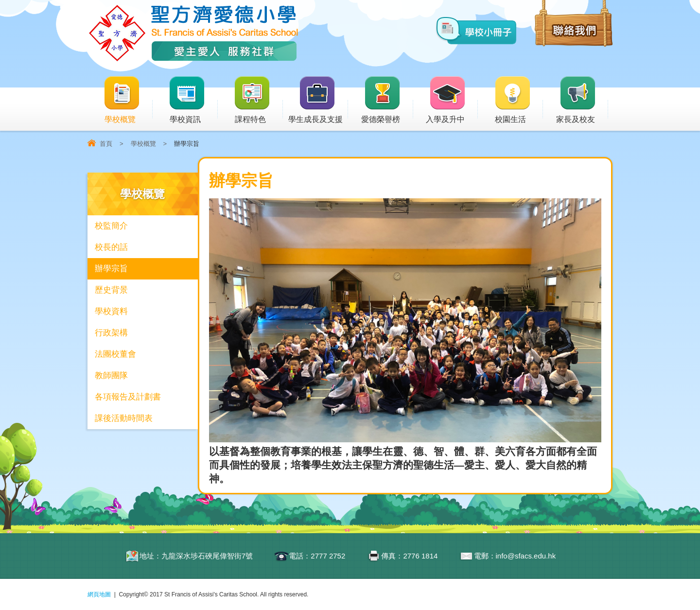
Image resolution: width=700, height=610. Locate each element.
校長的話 (111, 247)
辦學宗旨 (111, 269)
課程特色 (258, 100)
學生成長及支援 (318, 100)
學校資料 (111, 311)
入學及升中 (452, 100)
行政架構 (111, 333)
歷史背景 (111, 290)
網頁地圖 (99, 594)
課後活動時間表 (124, 418)
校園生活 (519, 100)
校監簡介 (111, 226)
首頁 (106, 144)
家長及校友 (582, 100)
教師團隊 (111, 375)
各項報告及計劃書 (128, 397)
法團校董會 (115, 354)
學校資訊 (193, 100)
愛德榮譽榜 (381, 100)
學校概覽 (128, 100)
